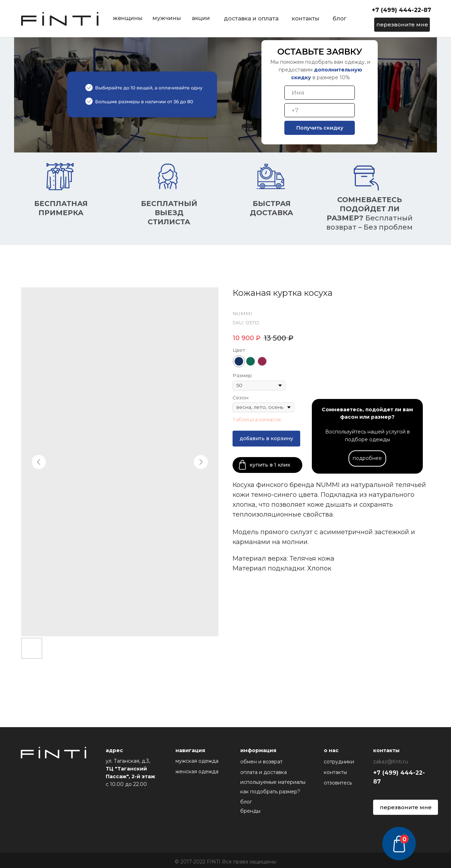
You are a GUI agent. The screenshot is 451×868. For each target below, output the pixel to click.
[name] (320, 93)
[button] (402, 25)
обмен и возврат (261, 762)
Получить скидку (320, 128)
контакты (335, 772)
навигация (190, 750)
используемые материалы (273, 782)
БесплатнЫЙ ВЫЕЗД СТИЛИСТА (169, 213)
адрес (114, 750)
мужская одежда (197, 761)
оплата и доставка (264, 772)
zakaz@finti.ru (391, 762)
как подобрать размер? (270, 792)
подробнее (367, 458)
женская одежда (197, 772)
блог (246, 802)
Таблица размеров (257, 419)
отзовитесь (338, 783)
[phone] (320, 110)
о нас (331, 750)
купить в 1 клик (270, 465)
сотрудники (339, 762)
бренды (250, 811)
